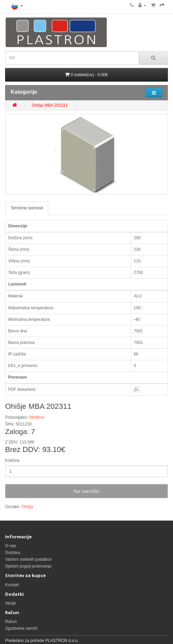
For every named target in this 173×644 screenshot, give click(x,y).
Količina (12, 460)
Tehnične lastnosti (27, 208)
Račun (11, 622)
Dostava (13, 553)
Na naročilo (86, 491)
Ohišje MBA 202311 (50, 105)
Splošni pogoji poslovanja (28, 566)
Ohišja (27, 507)
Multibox (37, 417)
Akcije (11, 603)
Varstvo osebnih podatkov (28, 559)
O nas (11, 546)
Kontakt (12, 585)
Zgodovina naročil (21, 628)
